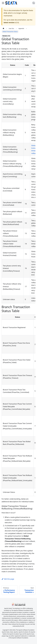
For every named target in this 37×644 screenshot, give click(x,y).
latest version (9, 22)
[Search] (34, 3)
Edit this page (8, 579)
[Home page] (3, 28)
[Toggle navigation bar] (3, 3)
